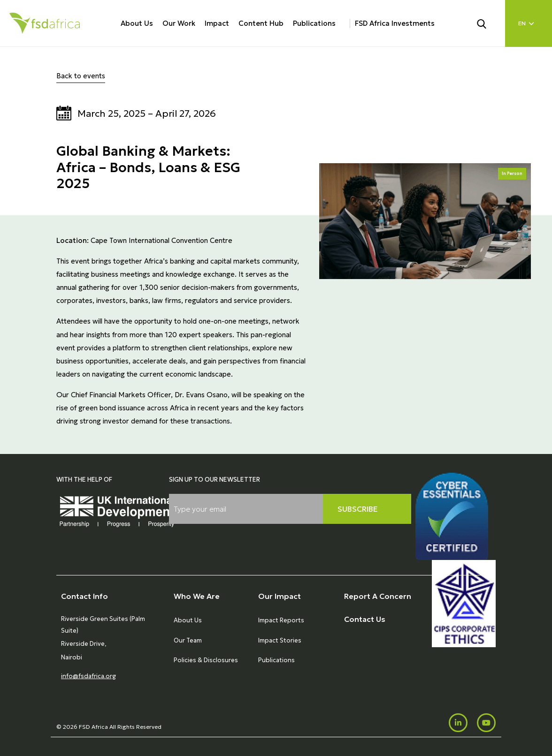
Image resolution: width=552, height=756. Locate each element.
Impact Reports (281, 620)
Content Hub (261, 23)
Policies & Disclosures (206, 660)
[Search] (487, 23)
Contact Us (365, 619)
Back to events (81, 76)
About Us (137, 23)
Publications (314, 23)
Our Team (188, 640)
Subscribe (358, 509)
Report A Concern (378, 596)
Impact (217, 23)
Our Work (179, 23)
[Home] (45, 23)
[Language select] (529, 23)
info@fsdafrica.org (88, 676)
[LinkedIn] (458, 723)
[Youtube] (486, 723)
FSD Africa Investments (395, 23)
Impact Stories (280, 640)
